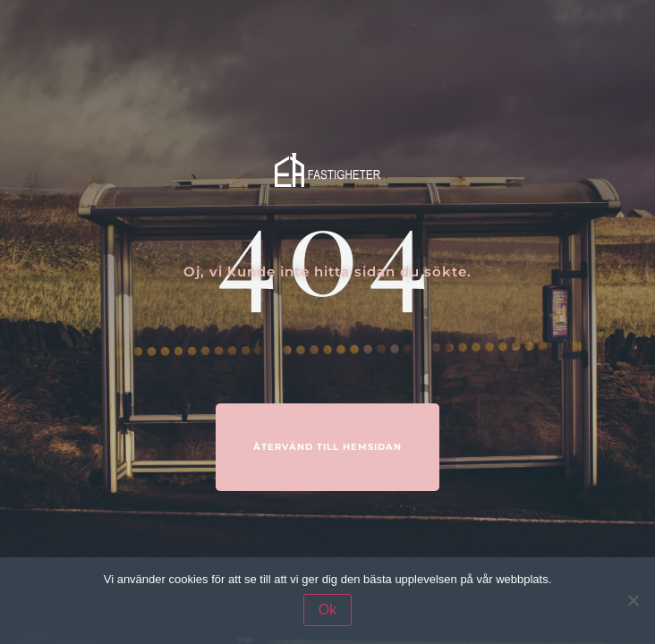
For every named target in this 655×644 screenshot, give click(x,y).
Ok (327, 610)
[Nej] (633, 600)
